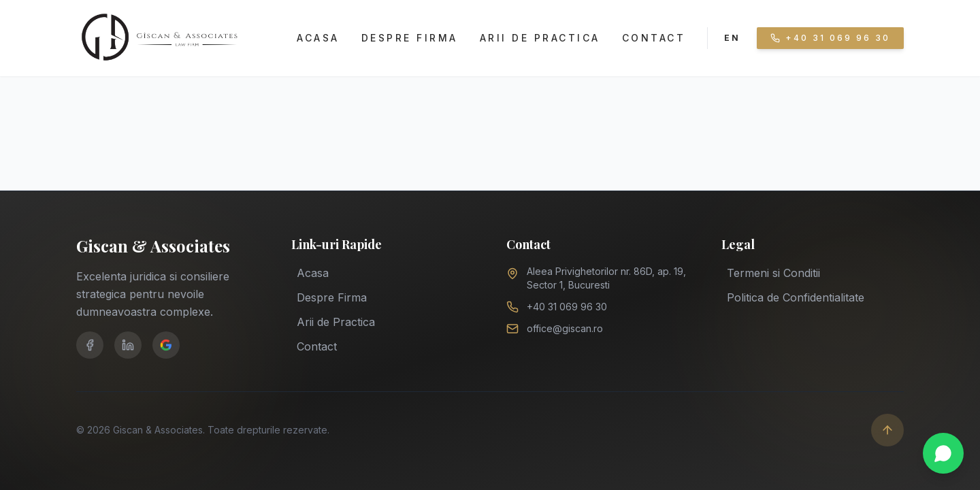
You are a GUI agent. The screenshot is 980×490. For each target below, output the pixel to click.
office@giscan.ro (565, 328)
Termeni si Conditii (773, 272)
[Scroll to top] (887, 430)
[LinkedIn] (128, 345)
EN (732, 38)
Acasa (318, 38)
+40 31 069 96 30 (567, 307)
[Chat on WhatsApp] (943, 453)
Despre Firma (410, 38)
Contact (654, 38)
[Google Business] (166, 345)
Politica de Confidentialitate (796, 296)
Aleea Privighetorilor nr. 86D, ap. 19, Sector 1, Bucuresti (606, 278)
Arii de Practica (540, 38)
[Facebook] (90, 345)
